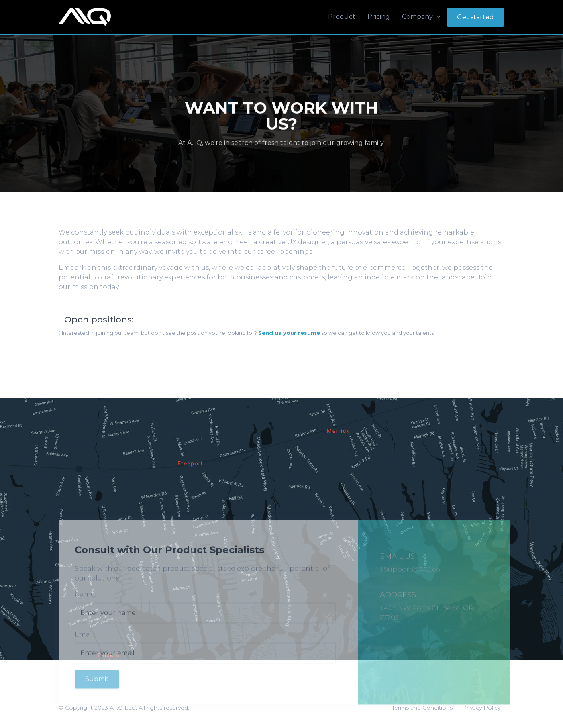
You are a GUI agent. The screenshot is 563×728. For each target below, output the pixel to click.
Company (421, 17)
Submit (97, 690)
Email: (85, 645)
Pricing (379, 17)
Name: (85, 605)
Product (342, 17)
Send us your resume (289, 333)
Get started (475, 17)
